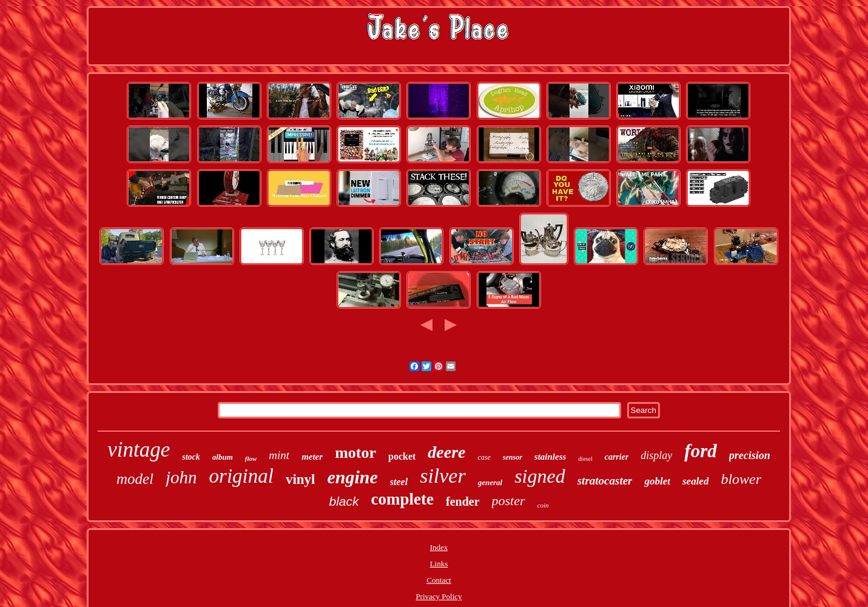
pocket (402, 456)
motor (355, 453)
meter (312, 457)
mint (279, 455)
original (241, 476)
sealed (695, 481)
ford (700, 451)
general (490, 482)
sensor (513, 457)
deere (446, 452)
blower (741, 479)
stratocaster (605, 481)
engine (352, 477)
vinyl (301, 479)
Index (439, 547)
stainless (550, 457)
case (484, 457)
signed (540, 476)
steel (399, 482)
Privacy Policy (439, 596)
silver (443, 476)
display (656, 455)
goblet (657, 481)
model (135, 479)
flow (251, 458)
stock (191, 457)
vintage (139, 450)
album (223, 457)
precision (750, 455)
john (181, 477)
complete (402, 499)
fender (463, 501)
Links (439, 564)
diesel (585, 459)
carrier (617, 457)
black (344, 501)
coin (543, 505)
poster (509, 501)
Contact (439, 580)
